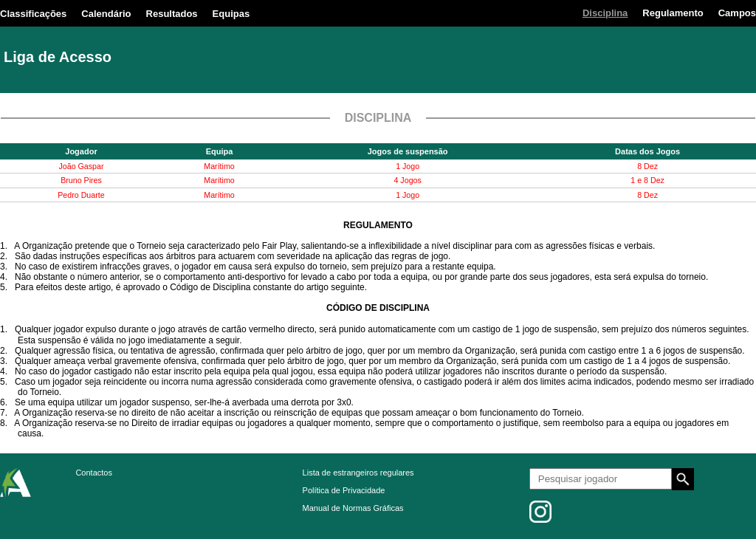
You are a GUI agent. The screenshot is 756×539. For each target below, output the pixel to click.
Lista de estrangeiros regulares (358, 473)
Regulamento (673, 13)
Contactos (94, 473)
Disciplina (605, 13)
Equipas (231, 14)
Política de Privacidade (344, 490)
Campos (737, 13)
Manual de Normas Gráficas (353, 508)
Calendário (106, 14)
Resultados (172, 14)
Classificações (33, 14)
